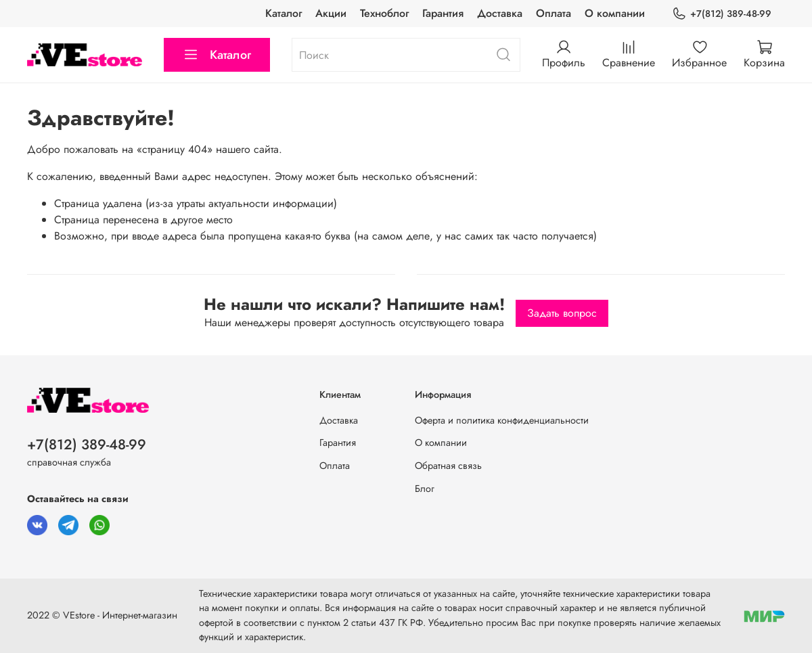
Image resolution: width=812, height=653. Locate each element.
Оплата (554, 13)
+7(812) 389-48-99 (722, 14)
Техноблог (384, 13)
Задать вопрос (562, 313)
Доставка (500, 13)
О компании (615, 13)
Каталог (284, 13)
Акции (331, 13)
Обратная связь (448, 466)
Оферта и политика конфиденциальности (502, 420)
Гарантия (443, 13)
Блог (425, 489)
